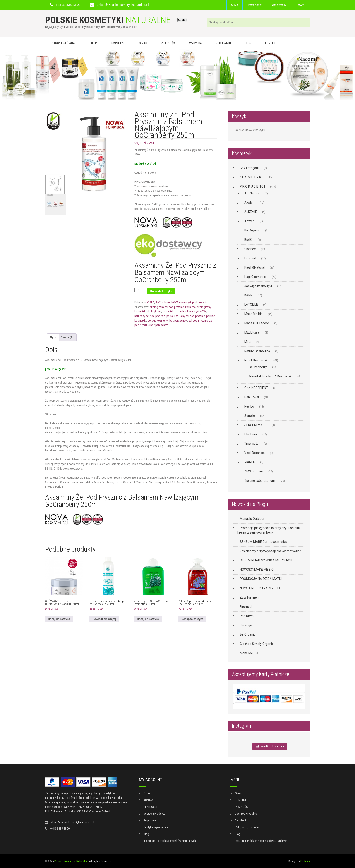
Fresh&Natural (254, 267)
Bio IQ (248, 240)
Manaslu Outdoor (257, 323)
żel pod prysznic (198, 321)
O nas (143, 43)
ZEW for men (254, 471)
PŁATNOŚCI (168, 43)
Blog (248, 43)
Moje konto (255, 5)
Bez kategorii (249, 168)
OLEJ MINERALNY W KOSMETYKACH (266, 560)
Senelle (250, 416)
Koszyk (301, 5)
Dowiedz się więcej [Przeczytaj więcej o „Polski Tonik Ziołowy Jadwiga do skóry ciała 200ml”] (104, 619)
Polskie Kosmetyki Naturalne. (71, 861)
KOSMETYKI (118, 43)
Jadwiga (246, 625)
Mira (247, 342)
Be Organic (252, 230)
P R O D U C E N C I (252, 186)
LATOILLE (251, 305)
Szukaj (182, 20)
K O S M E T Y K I (251, 177)
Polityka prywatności (156, 827)
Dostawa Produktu (155, 814)
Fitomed (250, 258)
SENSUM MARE (255, 425)
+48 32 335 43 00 (68, 5)
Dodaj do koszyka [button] (59, 619)
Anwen (249, 221)
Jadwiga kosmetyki (258, 286)
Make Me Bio (253, 314)
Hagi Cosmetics (255, 277)
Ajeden (249, 203)
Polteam (305, 861)
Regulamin (223, 43)
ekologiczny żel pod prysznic (167, 307)
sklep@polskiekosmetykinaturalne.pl (123, 5)
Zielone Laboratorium (260, 481)
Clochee (250, 249)
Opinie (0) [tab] (67, 337)
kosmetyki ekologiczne (148, 311)
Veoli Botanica (254, 453)
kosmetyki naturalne (174, 311)
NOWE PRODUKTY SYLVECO (260, 588)
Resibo (249, 406)
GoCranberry (163, 302)
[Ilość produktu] (140, 290)
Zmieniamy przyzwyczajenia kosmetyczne (270, 551)
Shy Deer (251, 434)
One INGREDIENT (256, 388)
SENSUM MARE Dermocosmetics (263, 542)
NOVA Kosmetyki (181, 302)
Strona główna (63, 43)
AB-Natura (252, 193)
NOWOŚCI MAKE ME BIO (257, 570)
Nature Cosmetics (257, 351)
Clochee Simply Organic (257, 644)
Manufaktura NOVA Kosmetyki (271, 376)
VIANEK (250, 462)
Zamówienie (279, 5)
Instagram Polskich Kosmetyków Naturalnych (170, 841)
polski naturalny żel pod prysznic (186, 316)
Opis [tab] (53, 337)
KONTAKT (271, 43)
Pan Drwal (252, 397)
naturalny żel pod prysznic (150, 316)
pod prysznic (200, 302)
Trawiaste (251, 444)
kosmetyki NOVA (197, 311)
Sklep (235, 5)
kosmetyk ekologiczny (198, 307)
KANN (248, 295)
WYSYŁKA (196, 43)
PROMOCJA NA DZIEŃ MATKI (261, 579)
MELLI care (252, 332)
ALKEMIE (251, 212)
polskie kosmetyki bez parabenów (167, 321)
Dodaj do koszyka (161, 291)
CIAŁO (151, 302)
